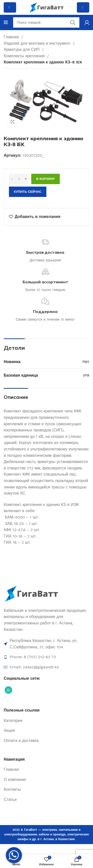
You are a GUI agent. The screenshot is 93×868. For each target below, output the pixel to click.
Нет (86, 362)
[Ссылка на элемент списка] (46, 644)
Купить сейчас (28, 192)
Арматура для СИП (22, 49)
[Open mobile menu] (6, 22)
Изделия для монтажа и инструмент (38, 43)
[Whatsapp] (14, 855)
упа (86, 375)
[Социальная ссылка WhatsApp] (8, 690)
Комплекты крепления (25, 56)
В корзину (46, 179)
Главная (12, 37)
